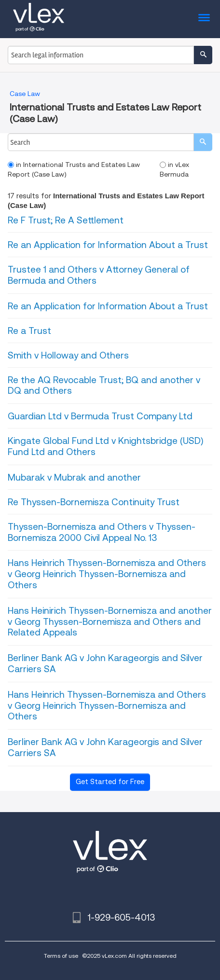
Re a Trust (29, 331)
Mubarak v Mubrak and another (74, 477)
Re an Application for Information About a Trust (108, 245)
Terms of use (61, 956)
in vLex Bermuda (174, 169)
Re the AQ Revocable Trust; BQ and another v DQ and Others (104, 386)
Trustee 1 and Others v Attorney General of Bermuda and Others (99, 275)
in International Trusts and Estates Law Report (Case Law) (74, 169)
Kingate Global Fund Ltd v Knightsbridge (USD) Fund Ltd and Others (105, 446)
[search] (203, 142)
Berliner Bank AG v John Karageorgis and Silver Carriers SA (105, 663)
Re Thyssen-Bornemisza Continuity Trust (94, 502)
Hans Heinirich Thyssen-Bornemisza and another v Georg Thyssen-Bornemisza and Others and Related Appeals (110, 622)
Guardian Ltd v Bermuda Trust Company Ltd (100, 416)
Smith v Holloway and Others (68, 355)
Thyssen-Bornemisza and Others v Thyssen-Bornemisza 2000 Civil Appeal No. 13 (102, 532)
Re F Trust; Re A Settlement (66, 220)
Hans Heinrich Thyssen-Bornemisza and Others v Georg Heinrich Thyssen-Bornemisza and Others (107, 574)
